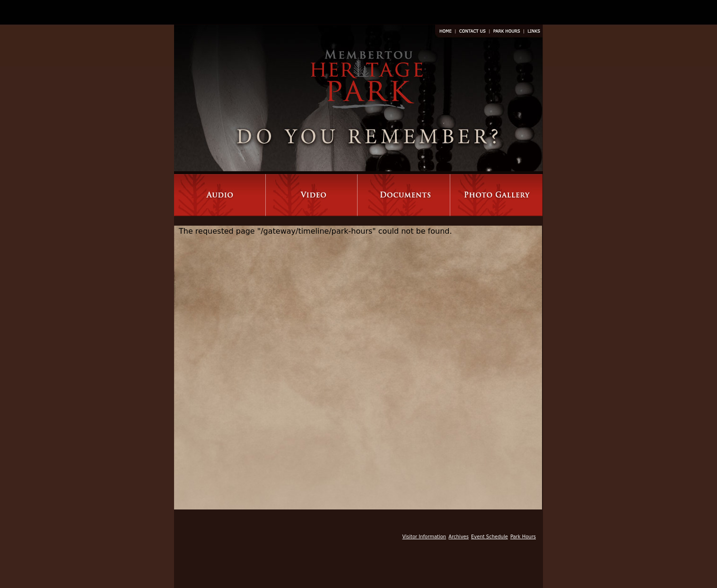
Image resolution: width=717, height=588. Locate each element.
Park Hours (523, 537)
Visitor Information (424, 537)
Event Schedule (490, 537)
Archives (459, 537)
